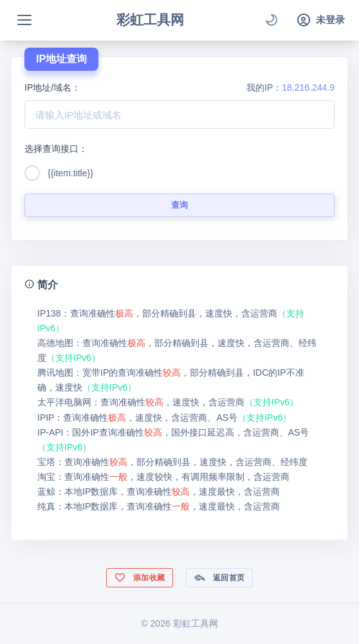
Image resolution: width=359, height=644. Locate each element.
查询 (180, 205)
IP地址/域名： (52, 87)
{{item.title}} (70, 173)
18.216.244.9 (308, 87)
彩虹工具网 (150, 20)
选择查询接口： (56, 149)
